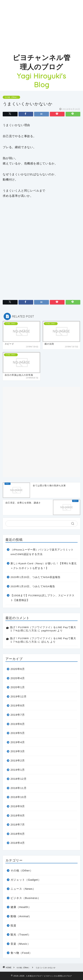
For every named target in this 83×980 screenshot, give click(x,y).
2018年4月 (18, 843)
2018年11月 (19, 788)
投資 (13, 925)
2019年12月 (19, 696)
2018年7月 (18, 825)
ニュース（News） (23, 889)
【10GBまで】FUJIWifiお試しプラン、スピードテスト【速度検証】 (42, 598)
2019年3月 (18, 751)
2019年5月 (18, 733)
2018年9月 (18, 806)
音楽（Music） (20, 944)
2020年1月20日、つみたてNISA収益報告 (36, 577)
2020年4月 (18, 678)
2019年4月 (18, 742)
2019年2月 (18, 760)
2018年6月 (18, 834)
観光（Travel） (21, 935)
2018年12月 (19, 779)
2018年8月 (18, 815)
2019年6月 (18, 724)
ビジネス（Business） (26, 898)
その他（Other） (11, 97)
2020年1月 (18, 687)
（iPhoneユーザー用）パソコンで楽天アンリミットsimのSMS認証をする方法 (42, 552)
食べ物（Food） (21, 953)
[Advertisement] (41, 25)
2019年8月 (18, 705)
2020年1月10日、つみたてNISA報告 (33, 586)
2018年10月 (19, 797)
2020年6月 (18, 669)
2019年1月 (18, 770)
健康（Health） (21, 907)
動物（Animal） (21, 916)
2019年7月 (18, 715)
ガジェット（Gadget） (26, 880)
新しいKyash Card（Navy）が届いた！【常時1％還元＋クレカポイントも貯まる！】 (44, 566)
